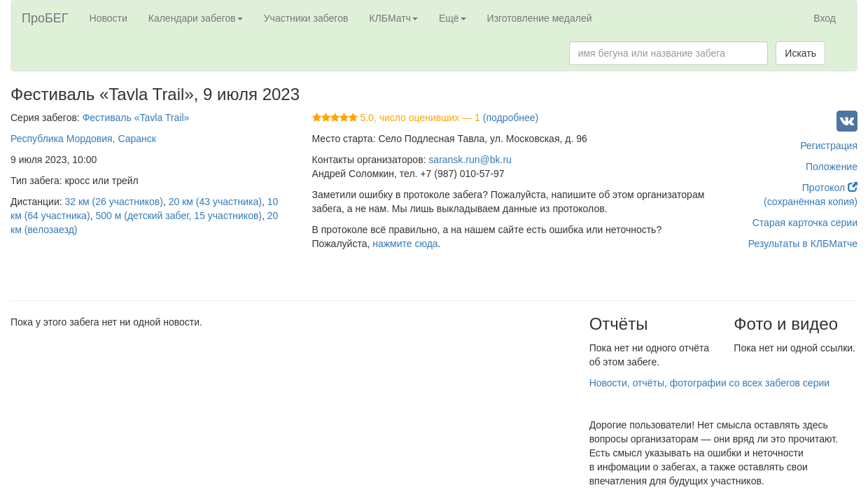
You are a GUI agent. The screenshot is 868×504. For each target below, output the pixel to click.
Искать (800, 53)
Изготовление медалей (540, 18)
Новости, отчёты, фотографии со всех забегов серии (709, 383)
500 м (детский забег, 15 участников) (178, 216)
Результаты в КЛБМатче (803, 244)
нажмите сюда (405, 244)
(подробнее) (511, 118)
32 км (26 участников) (114, 202)
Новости (108, 18)
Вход (825, 18)
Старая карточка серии (805, 223)
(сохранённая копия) (811, 202)
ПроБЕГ (45, 18)
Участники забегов (306, 18)
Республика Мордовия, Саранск (83, 139)
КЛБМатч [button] (393, 18)
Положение (832, 167)
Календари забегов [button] (196, 18)
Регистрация (829, 146)
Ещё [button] (453, 18)
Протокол (830, 188)
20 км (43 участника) (215, 202)
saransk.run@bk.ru (470, 160)
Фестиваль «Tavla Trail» (136, 118)
